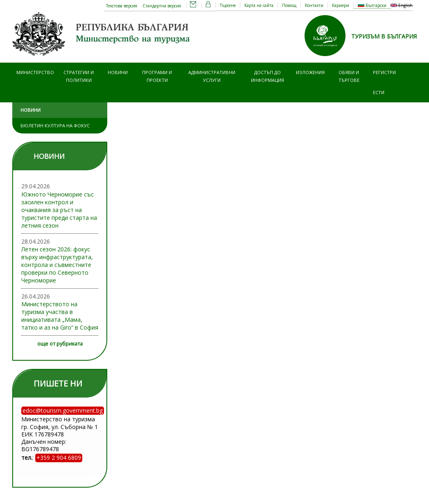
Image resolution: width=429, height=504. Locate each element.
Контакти (314, 5)
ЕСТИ (379, 92)
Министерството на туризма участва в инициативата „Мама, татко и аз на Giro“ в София (60, 316)
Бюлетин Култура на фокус (55, 125)
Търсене (228, 5)
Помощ (289, 5)
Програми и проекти (157, 76)
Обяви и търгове (349, 76)
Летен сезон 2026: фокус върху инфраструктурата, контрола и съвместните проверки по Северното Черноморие (57, 265)
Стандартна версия (162, 6)
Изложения (310, 72)
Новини (118, 72)
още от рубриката (60, 344)
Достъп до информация (268, 76)
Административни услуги (212, 76)
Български (372, 5)
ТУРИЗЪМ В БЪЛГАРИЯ (384, 36)
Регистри (384, 72)
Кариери (341, 5)
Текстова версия (122, 6)
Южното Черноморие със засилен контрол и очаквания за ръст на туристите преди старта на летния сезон (59, 210)
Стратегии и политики (79, 76)
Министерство (35, 72)
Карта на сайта (259, 5)
